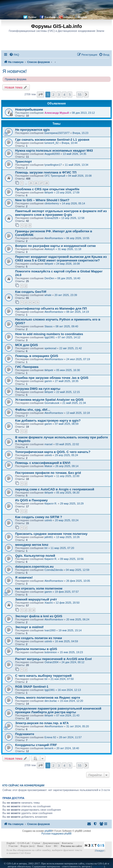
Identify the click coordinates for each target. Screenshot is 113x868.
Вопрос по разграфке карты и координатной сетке (55, 246)
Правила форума (16, 79)
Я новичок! (15, 71)
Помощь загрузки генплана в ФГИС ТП (46, 172)
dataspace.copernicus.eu (34, 567)
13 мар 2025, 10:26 (68, 537)
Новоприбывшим (29, 109)
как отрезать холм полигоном (39, 588)
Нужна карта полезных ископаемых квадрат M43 (54, 151)
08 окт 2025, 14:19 (77, 312)
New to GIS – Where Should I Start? (42, 200)
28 (46, 183)
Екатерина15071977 (57, 133)
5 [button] (70, 95)
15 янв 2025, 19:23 (71, 652)
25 (31, 183)
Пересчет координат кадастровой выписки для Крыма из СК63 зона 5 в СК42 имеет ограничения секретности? (61, 259)
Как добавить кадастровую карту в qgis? (48, 421)
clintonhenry (52, 203)
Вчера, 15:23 (80, 133)
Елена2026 (51, 218)
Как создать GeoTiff (31, 292)
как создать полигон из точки (39, 638)
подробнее (98, 866)
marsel (48, 444)
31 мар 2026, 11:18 (70, 249)
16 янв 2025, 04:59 (66, 641)
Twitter (32, 17)
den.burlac (51, 701)
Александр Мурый (57, 113)
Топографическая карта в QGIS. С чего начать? (53, 452)
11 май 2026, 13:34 (76, 165)
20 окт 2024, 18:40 (68, 748)
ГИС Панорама (27, 367)
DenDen (49, 278)
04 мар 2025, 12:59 (78, 570)
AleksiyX (50, 249)
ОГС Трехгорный (55, 176)
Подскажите (25, 734)
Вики (40, 846)
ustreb (48, 455)
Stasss (48, 326)
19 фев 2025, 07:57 (67, 592)
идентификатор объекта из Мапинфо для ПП (51, 308)
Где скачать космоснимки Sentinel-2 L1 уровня (52, 140)
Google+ (68, 17)
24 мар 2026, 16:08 (68, 264)
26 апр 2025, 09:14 (67, 466)
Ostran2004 (51, 662)
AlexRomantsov (54, 238)
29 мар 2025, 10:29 (72, 503)
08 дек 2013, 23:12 (83, 113)
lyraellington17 (53, 165)
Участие (13, 846)
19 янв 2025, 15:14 (70, 630)
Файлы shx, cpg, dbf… (33, 410)
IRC (56, 846)
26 (36, 183)
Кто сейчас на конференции (23, 785)
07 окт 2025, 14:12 (69, 337)
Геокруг (100, 851)
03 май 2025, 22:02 (67, 444)
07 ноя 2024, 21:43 (68, 715)
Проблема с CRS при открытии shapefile (47, 189)
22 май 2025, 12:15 (68, 392)
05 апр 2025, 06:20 (68, 493)
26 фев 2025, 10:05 (78, 581)
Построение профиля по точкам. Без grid (48, 473)
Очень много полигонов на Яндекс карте (48, 698)
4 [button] (64, 95)
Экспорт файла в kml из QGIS (39, 616)
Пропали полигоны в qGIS (36, 649)
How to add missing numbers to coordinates (49, 334)
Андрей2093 (52, 154)
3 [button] (59, 95)
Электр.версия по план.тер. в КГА (42, 723)
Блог (48, 846)
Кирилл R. (51, 503)
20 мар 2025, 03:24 (67, 520)
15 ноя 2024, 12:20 (72, 701)
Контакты (67, 843)
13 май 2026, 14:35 (74, 154)
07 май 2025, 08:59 (67, 424)
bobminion (51, 652)
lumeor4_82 (51, 143)
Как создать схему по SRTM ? (39, 517)
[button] (41, 95)
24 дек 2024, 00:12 (73, 662)
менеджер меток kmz (32, 545)
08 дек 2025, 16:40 (69, 278)
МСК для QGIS (26, 345)
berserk (49, 748)
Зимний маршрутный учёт (36, 599)
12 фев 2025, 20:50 (67, 603)
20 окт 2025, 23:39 (66, 295)
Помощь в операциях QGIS (37, 356)
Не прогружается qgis (32, 130)
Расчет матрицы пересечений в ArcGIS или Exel (53, 659)
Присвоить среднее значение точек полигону (51, 534)
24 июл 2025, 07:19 (78, 359)
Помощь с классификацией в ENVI (43, 463)
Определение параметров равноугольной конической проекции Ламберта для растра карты (58, 710)
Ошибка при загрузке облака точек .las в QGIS (52, 378)
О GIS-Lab (23, 843)
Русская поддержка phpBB (56, 834)
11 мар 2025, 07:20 (62, 548)
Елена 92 (50, 737)
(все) (32, 846)
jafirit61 (49, 537)
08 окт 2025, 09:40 (67, 326)
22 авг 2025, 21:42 (71, 348)
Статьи (36, 843)
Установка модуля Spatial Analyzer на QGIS (49, 400)
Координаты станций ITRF (36, 745)
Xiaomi (49, 603)
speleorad (50, 348)
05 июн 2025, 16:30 (68, 370)
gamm (48, 381)
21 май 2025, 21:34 (74, 403)
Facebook (50, 17)
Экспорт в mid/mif (29, 627)
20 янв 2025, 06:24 (78, 619)
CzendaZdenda (54, 570)
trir (46, 548)
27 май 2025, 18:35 (67, 381)
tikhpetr (49, 192)
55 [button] (80, 95)
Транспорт (24, 161)
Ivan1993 (50, 630)
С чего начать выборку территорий (43, 676)
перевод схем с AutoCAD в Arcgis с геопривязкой (55, 489)
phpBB (48, 831)
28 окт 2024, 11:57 (70, 737)
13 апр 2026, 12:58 (73, 218)
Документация (51, 843)
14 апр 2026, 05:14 (74, 203)
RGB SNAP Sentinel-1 (32, 687)
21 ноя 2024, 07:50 (62, 679)
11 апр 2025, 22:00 (68, 476)
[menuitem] (14, 55)
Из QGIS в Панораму (31, 500)
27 (41, 183)
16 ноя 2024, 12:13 (69, 690)
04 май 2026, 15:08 (80, 176)
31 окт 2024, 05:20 (77, 726)
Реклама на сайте (71, 846)
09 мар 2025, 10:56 (72, 559)
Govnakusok (52, 403)
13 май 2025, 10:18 (78, 413)
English (83, 17)
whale (48, 295)
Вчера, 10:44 (70, 143)
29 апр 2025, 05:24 (67, 455)
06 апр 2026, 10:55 (78, 238)
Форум (24, 846)
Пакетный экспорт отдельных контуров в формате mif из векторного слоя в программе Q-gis (61, 213)
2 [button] (53, 95)
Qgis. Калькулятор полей (35, 556)
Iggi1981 (50, 337)
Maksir (48, 466)
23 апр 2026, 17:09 (68, 192)
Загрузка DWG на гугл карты (38, 389)
